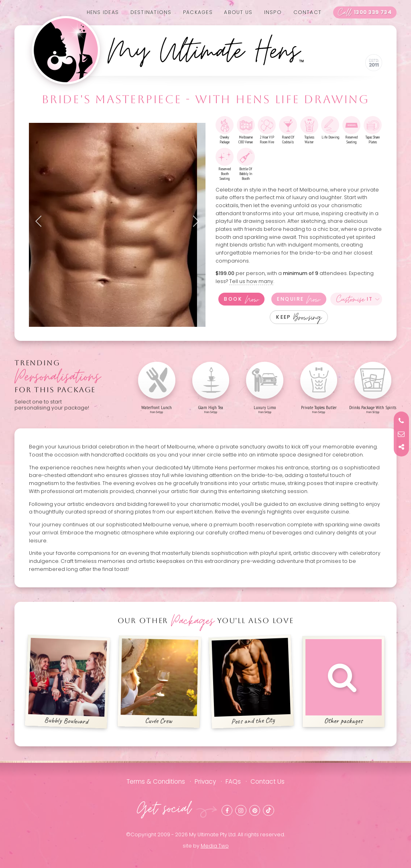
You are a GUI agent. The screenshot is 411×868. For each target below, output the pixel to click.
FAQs (233, 781)
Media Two (215, 846)
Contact (308, 12)
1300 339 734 (365, 12)
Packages (198, 12)
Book (241, 299)
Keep (299, 317)
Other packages (344, 682)
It (355, 299)
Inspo (273, 12)
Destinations (151, 12)
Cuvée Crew (160, 682)
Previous (41, 221)
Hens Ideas (103, 12)
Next (193, 221)
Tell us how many (251, 281)
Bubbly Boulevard (68, 682)
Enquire (299, 299)
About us (238, 12)
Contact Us (268, 781)
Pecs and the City (251, 682)
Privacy (205, 781)
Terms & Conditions (156, 781)
